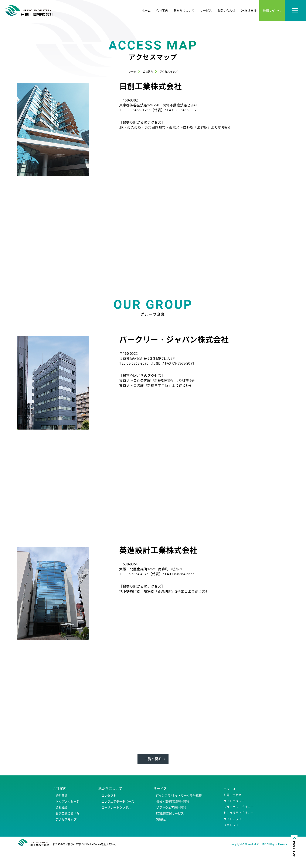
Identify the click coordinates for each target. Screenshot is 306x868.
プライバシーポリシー (238, 827)
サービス (206, 11)
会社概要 (62, 827)
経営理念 (62, 815)
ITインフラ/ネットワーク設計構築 (179, 815)
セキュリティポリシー (238, 833)
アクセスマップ (66, 839)
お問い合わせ (226, 11)
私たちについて (184, 11)
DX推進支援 (249, 11)
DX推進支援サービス (170, 833)
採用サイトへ (272, 10)
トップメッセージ (68, 821)
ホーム (146, 11)
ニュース (229, 809)
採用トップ (231, 844)
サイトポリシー (234, 820)
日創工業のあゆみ (68, 833)
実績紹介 (162, 839)
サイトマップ (232, 838)
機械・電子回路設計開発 (173, 821)
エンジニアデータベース (118, 821)
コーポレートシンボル (116, 827)
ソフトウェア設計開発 (171, 827)
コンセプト (109, 815)
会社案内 (162, 11)
